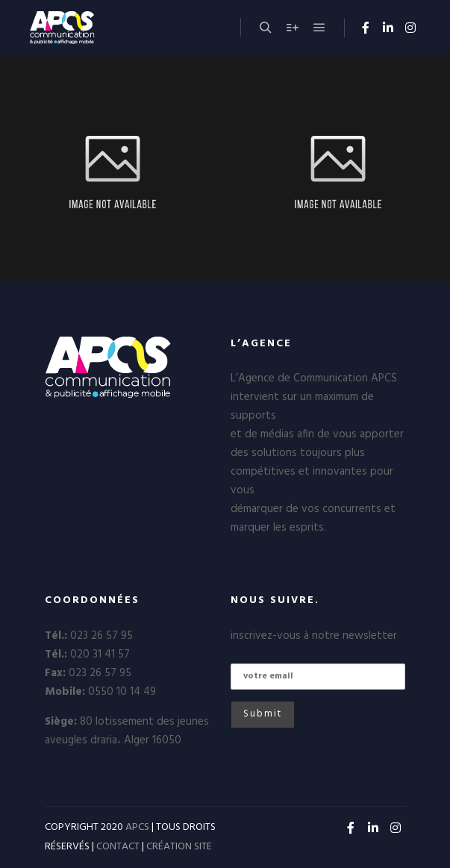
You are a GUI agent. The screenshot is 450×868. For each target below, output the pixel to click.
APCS (137, 827)
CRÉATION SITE (179, 847)
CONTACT (118, 847)
